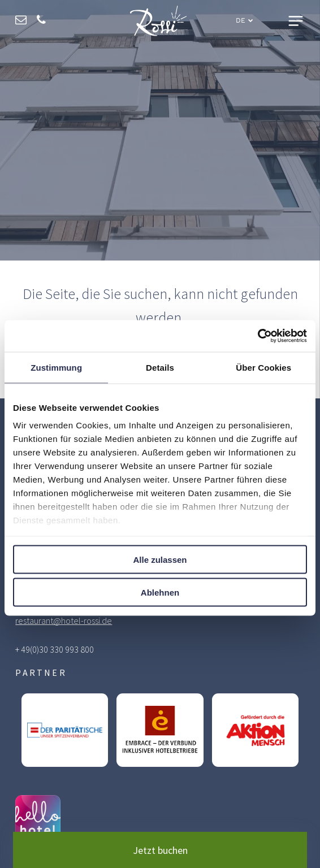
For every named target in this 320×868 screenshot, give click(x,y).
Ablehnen (160, 593)
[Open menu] (296, 21)
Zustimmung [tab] (56, 367)
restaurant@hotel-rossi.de (64, 620)
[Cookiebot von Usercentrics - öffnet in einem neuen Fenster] (258, 336)
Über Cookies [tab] (263, 367)
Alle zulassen (160, 559)
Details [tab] (160, 367)
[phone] (41, 21)
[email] (21, 21)
